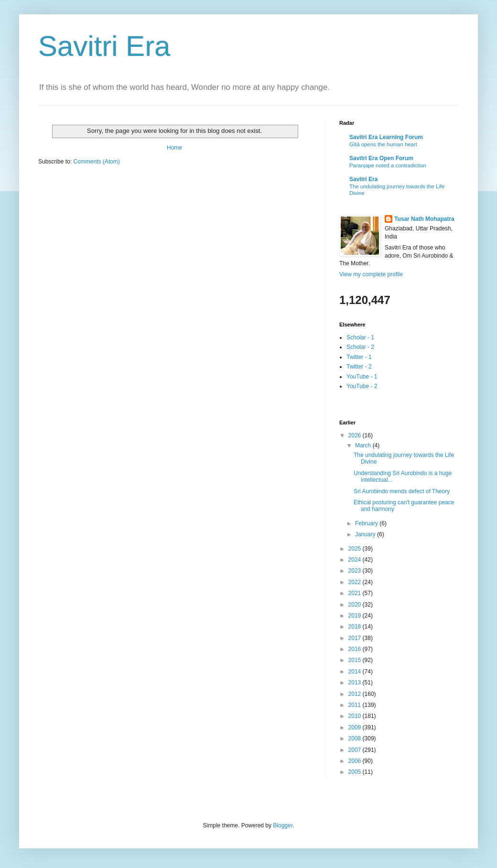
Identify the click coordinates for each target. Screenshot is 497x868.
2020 (356, 605)
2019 (356, 616)
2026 (356, 435)
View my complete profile (371, 274)
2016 (356, 649)
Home (174, 148)
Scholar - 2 (360, 347)
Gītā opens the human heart (383, 144)
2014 (356, 672)
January (366, 534)
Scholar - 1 (360, 337)
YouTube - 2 (362, 386)
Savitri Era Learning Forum (386, 137)
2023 (356, 571)
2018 (356, 627)
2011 (356, 705)
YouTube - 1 (362, 377)
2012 (356, 694)
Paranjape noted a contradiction (388, 165)
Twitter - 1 (359, 357)
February (367, 523)
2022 (356, 582)
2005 (356, 772)
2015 (356, 660)
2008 (356, 738)
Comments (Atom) (96, 162)
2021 (356, 593)
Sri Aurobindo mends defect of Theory (402, 491)
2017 (356, 638)
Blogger (283, 825)
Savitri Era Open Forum (381, 158)
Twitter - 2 (359, 367)
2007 (356, 750)
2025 (356, 549)
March (364, 445)
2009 (356, 727)
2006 (356, 761)
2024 (356, 560)
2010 (356, 716)
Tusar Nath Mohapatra (424, 219)
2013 (356, 683)
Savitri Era (104, 46)
